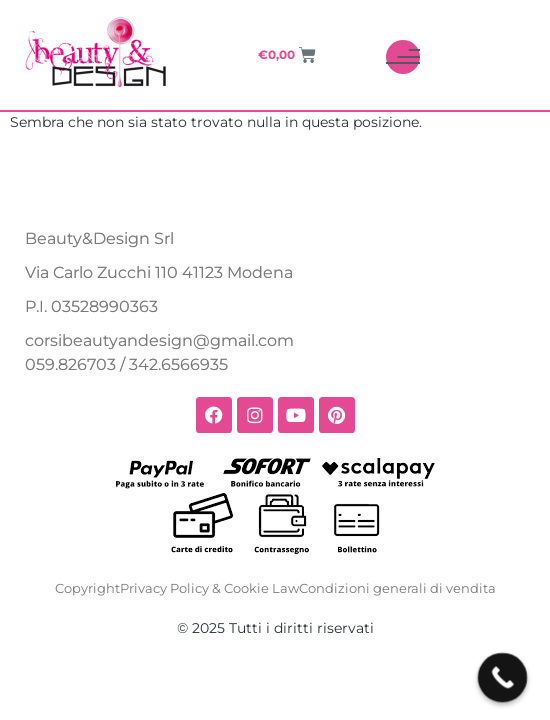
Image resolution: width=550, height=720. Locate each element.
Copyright (87, 588)
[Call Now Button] (503, 678)
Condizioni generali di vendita (397, 588)
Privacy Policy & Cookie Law (209, 588)
